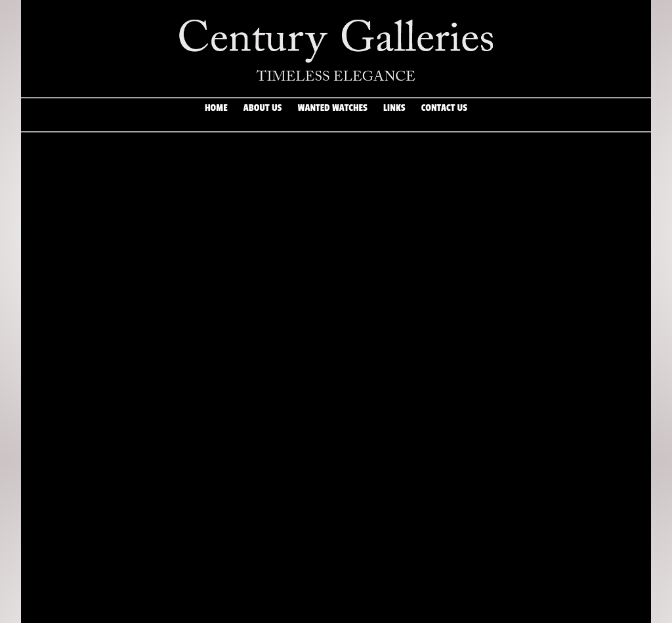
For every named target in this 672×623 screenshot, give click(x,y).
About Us (262, 115)
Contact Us (444, 115)
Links (394, 115)
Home (216, 115)
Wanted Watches (333, 115)
